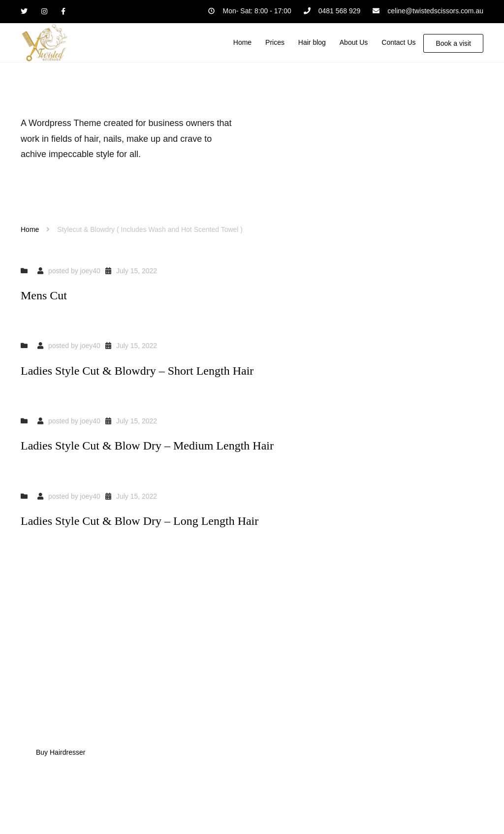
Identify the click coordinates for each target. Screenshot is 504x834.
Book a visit (453, 43)
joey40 (90, 271)
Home (30, 229)
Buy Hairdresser (61, 752)
